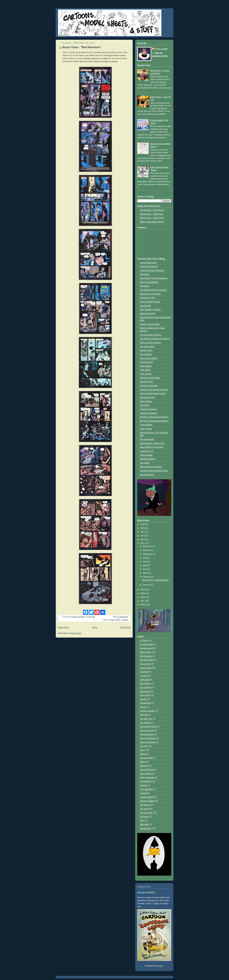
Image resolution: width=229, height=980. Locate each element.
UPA (142, 821)
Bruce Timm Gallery (149, 358)
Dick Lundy (145, 695)
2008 (143, 597)
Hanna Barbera (147, 734)
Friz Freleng (145, 723)
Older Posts (125, 627)
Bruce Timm (115, 620)
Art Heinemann (146, 644)
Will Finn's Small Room (150, 378)
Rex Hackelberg (147, 439)
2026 (143, 524)
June (145, 562)
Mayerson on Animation (150, 294)
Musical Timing (146, 770)
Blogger (160, 966)
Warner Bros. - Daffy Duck (151, 214)
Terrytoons (144, 805)
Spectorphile (145, 306)
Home (95, 627)
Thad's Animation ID (149, 266)
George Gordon (147, 731)
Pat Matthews (146, 781)
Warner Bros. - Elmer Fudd (152, 218)
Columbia (144, 672)
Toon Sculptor (146, 401)
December (148, 546)
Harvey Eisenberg (148, 738)
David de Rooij (146, 382)
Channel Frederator (148, 409)
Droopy (143, 707)
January (147, 585)
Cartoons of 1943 (147, 314)
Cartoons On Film (148, 298)
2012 (143, 540)
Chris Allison (145, 370)
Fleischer (144, 715)
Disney (143, 699)
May (145, 565)
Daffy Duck (145, 680)
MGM (142, 762)
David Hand (145, 691)
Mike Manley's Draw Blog (151, 467)
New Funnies (146, 774)
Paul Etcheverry (147, 475)
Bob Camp (145, 286)
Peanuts (143, 785)
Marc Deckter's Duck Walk (151, 447)
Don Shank (145, 463)
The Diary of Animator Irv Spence (155, 339)
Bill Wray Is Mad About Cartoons (154, 417)
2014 (143, 536)
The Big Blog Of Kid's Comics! (153, 290)
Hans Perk (144, 405)
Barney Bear (145, 652)
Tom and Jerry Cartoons (151, 335)
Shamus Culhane (147, 801)
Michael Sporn (146, 350)
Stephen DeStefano (149, 413)
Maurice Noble (146, 758)
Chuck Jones (146, 668)
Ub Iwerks (144, 817)
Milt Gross (144, 766)
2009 (143, 593)
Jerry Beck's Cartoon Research (154, 278)
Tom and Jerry (146, 813)
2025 (143, 528)
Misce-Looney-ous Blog (150, 343)
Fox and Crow (146, 719)
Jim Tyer (144, 746)
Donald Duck (146, 703)
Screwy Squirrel (147, 797)
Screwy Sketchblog (148, 263)
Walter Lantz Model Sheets (152, 222)
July (145, 558)
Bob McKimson (147, 660)
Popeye (143, 793)
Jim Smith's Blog (147, 347)
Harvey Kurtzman (147, 742)
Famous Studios (147, 711)
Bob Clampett (146, 656)
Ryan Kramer (146, 374)
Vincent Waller (146, 425)
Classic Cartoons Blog (150, 324)
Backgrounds (146, 648)
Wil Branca (145, 274)
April (145, 569)
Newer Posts (63, 627)
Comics (125, 620)
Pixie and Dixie (146, 789)
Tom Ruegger (146, 354)
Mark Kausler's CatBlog (150, 310)
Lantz (142, 750)
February (147, 577)
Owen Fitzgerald (147, 778)
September (148, 554)
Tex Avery (144, 809)
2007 (143, 601)
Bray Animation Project (150, 302)
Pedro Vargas (146, 429)
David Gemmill (146, 362)
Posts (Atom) (76, 633)
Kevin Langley (161, 49)
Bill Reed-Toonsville (149, 386)
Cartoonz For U (147, 451)
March (146, 573)
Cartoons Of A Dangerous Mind (154, 390)
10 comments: (122, 617)
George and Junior (148, 727)
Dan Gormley (146, 687)
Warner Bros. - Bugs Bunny (152, 210)
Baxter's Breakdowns (149, 282)
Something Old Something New (154, 471)
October (147, 550)
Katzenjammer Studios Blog (152, 443)
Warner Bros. (146, 828)
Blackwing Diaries (148, 459)
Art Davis (144, 640)
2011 (143, 543)
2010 (143, 590)
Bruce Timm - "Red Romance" (82, 47)
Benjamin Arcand (147, 397)
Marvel (143, 754)
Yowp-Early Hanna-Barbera (152, 270)
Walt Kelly (144, 824)
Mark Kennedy (146, 455)
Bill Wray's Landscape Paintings (154, 421)
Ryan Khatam (146, 366)
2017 (143, 532)
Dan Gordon (145, 683)
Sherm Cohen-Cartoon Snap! (153, 393)
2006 (143, 605)
